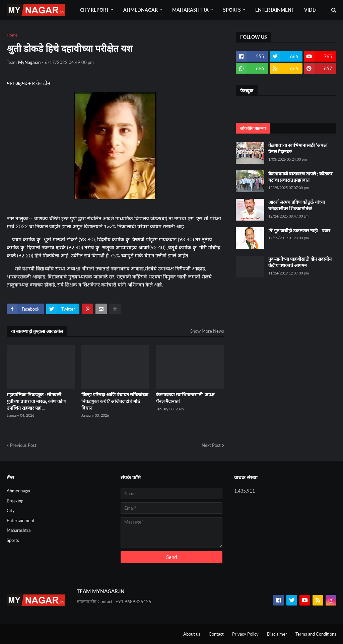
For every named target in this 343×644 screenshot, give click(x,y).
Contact (216, 634)
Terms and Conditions (316, 634)
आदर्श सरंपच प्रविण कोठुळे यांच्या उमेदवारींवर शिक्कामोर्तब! (297, 205)
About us (192, 634)
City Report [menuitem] (94, 10)
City (11, 510)
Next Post (211, 445)
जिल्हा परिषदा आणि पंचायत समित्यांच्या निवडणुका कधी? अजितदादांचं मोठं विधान (115, 401)
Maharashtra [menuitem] (190, 10)
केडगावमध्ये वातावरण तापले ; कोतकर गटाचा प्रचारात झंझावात (300, 177)
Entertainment (21, 520)
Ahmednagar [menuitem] (141, 10)
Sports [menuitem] (232, 10)
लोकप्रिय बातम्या (253, 128)
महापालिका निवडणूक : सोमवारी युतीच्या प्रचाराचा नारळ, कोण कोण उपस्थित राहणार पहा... (36, 401)
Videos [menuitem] (313, 10)
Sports (13, 540)
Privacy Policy (245, 634)
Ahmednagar (19, 491)
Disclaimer (277, 634)
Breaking (15, 501)
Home (12, 35)
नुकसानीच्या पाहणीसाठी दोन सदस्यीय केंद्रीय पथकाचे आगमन (300, 262)
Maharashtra (19, 530)
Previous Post (23, 445)
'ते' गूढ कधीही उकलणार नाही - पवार (299, 230)
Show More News (207, 331)
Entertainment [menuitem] (275, 10)
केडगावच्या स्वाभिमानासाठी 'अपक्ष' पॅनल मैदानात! (186, 398)
